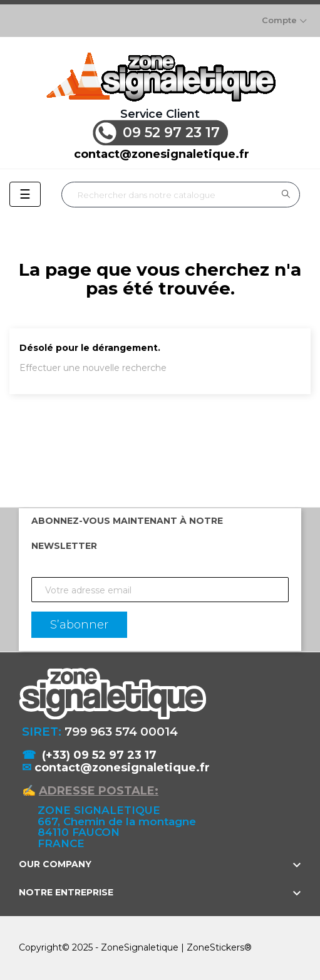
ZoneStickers (215, 947)
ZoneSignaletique (140, 947)
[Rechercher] (181, 195)
